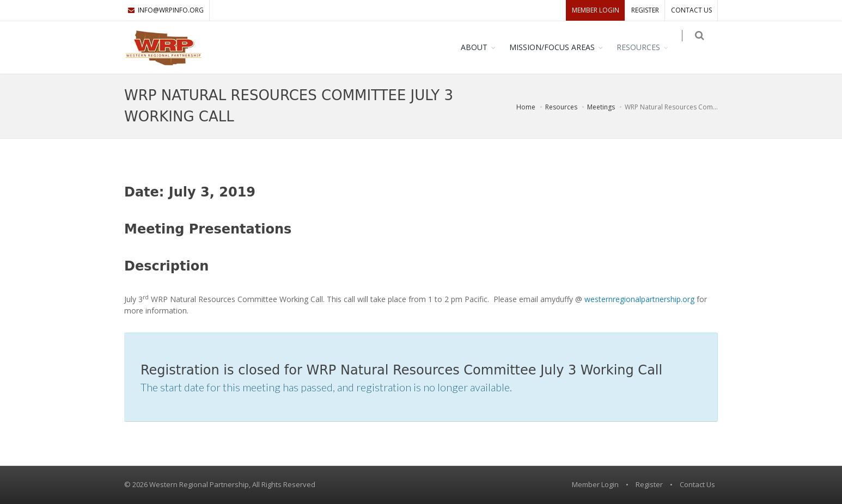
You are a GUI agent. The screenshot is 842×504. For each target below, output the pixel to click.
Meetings (601, 107)
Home (526, 107)
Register (645, 10)
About (482, 47)
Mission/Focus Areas (560, 47)
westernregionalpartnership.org (639, 299)
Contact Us (691, 10)
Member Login (596, 10)
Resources (646, 47)
